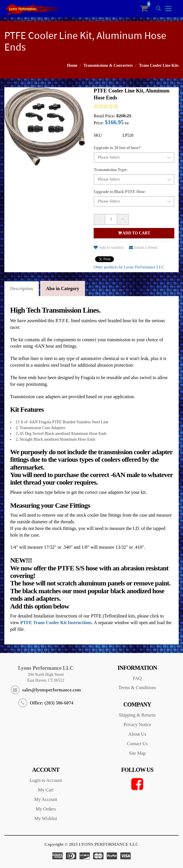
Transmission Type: (111, 170)
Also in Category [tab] (63, 289)
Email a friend (143, 247)
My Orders (46, 809)
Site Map (137, 753)
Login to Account (46, 780)
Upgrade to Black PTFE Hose (119, 192)
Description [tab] (22, 289)
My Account (46, 799)
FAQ (137, 678)
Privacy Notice (137, 725)
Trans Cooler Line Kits (159, 65)
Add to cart (134, 233)
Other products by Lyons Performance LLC (129, 267)
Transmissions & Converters (108, 65)
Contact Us (137, 744)
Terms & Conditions (137, 688)
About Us (137, 734)
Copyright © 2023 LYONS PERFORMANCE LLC (91, 844)
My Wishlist (46, 818)
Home (72, 65)
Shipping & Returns (137, 715)
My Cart (46, 790)
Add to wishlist (109, 247)
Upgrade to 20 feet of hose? (117, 148)
